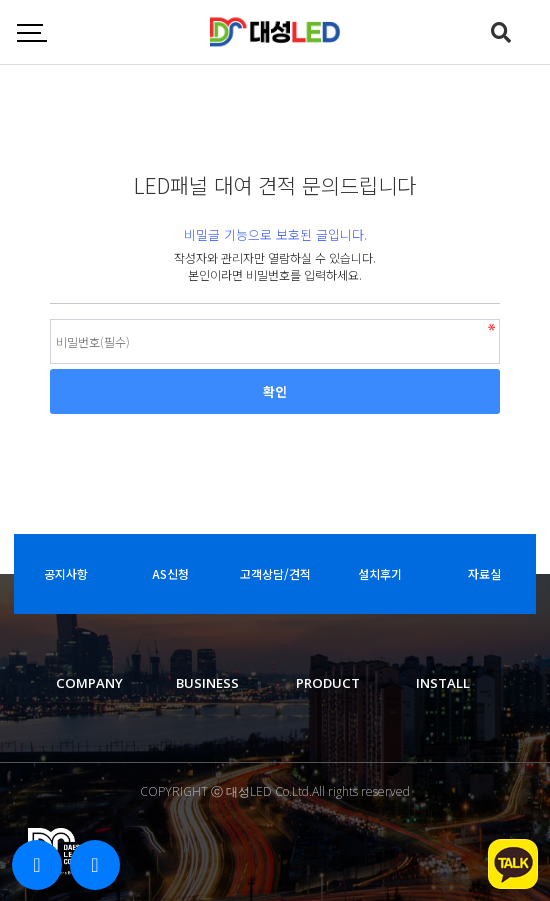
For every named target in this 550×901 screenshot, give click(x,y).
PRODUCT (328, 683)
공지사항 (66, 573)
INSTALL (443, 683)
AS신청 (170, 573)
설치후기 (380, 573)
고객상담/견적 (275, 573)
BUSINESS (207, 683)
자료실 (484, 573)
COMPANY (89, 683)
